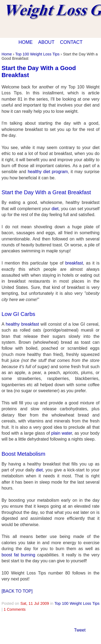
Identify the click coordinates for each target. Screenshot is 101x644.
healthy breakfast (22, 324)
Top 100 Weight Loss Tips (38, 54)
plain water (62, 433)
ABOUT (46, 42)
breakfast (74, 263)
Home (7, 54)
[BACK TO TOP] (17, 591)
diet (55, 209)
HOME (25, 42)
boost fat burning (18, 555)
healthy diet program (48, 172)
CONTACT (71, 42)
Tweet (80, 630)
